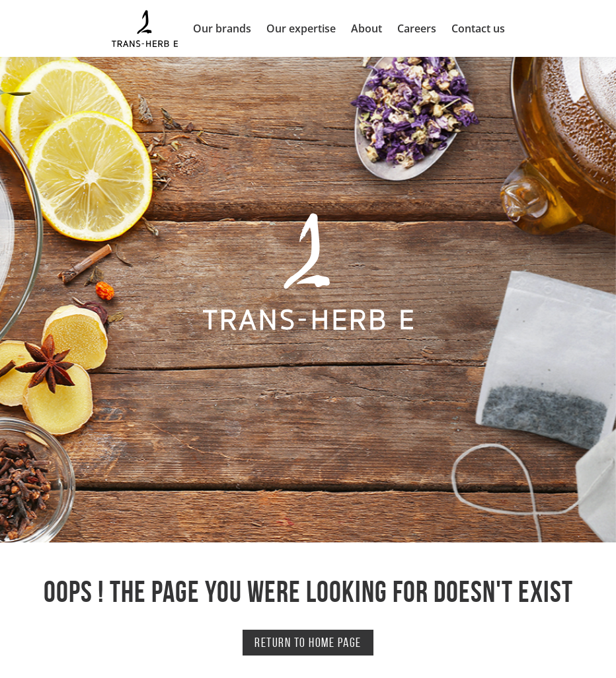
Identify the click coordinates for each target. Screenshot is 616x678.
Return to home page (308, 642)
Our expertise (301, 28)
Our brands (222, 28)
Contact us (478, 28)
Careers (417, 28)
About (366, 28)
